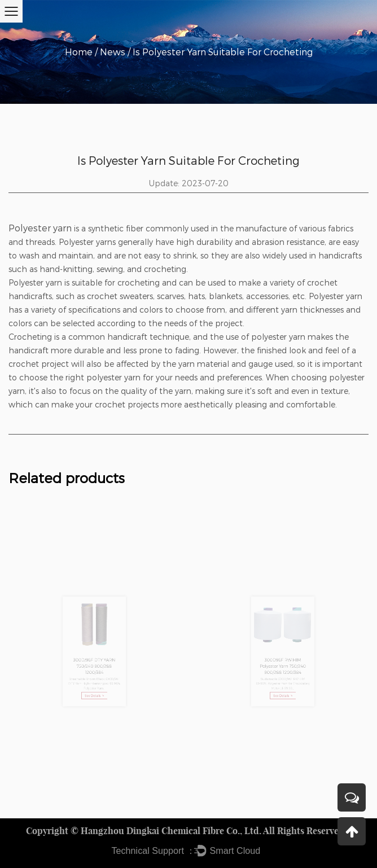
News (113, 52)
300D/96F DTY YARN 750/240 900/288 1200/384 (94, 663)
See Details (94, 688)
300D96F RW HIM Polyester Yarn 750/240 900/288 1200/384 (283, 663)
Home (79, 52)
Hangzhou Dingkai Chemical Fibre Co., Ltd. (171, 831)
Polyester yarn (40, 228)
